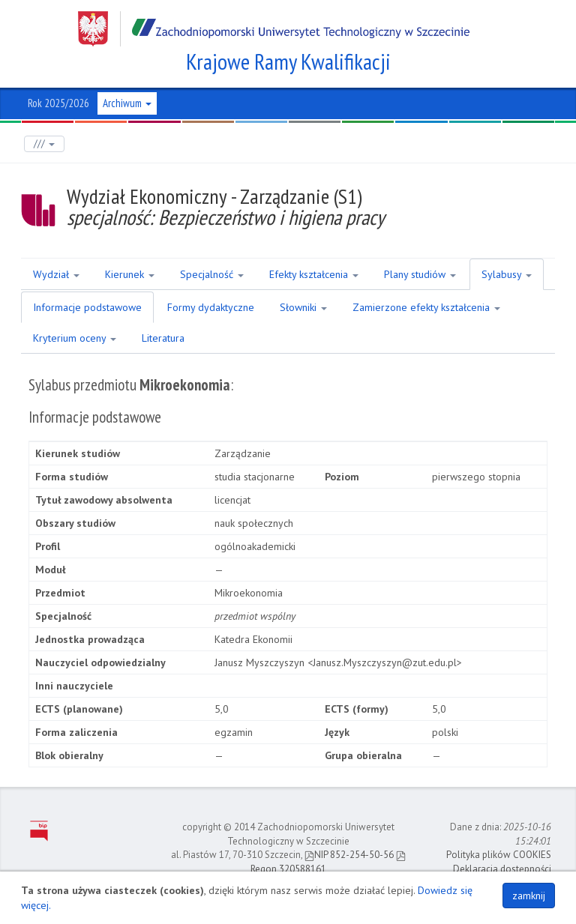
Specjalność (212, 274)
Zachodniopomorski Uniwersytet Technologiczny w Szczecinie (274, 29)
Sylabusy (507, 274)
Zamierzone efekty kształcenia (426, 307)
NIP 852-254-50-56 (349, 855)
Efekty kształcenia (314, 274)
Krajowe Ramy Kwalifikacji (288, 61)
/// (44, 144)
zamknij (529, 896)
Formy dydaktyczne (211, 307)
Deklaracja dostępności (502, 869)
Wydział (56, 274)
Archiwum (127, 103)
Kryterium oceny (75, 338)
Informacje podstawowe (87, 307)
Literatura (163, 338)
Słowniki (303, 307)
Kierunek (130, 274)
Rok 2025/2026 (58, 103)
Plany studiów (420, 274)
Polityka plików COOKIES (499, 855)
